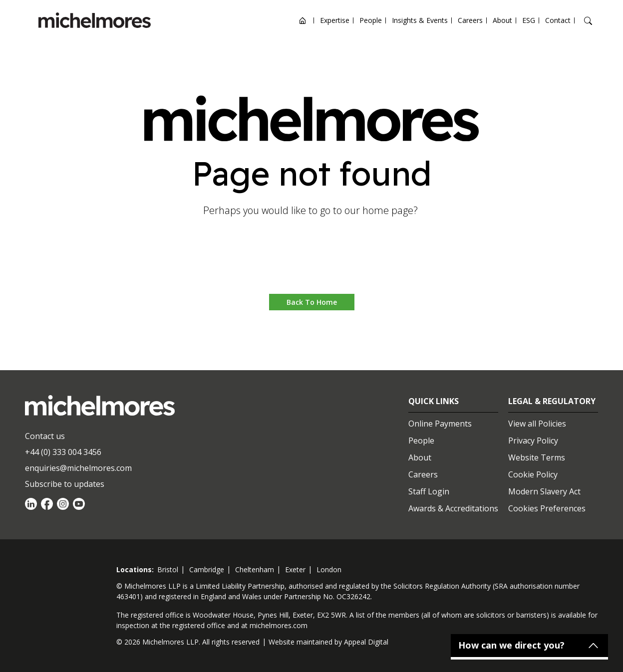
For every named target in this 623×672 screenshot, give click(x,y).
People (371, 20)
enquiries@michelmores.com (78, 468)
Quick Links (434, 401)
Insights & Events (420, 20)
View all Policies (537, 424)
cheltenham (255, 569)
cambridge (207, 569)
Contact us (45, 436)
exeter (295, 569)
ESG (529, 20)
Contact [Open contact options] (558, 20)
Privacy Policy (533, 441)
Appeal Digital (366, 642)
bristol (168, 569)
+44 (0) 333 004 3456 (63, 452)
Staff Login (429, 491)
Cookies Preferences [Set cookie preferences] (547, 508)
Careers (470, 20)
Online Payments (440, 424)
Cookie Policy (533, 474)
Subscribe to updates (65, 484)
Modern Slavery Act (544, 491)
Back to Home (312, 302)
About (502, 20)
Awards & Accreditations (453, 508)
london (329, 569)
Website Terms (537, 457)
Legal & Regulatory (552, 401)
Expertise (335, 20)
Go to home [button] (312, 264)
